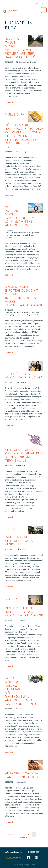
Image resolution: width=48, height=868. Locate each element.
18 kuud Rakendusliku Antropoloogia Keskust (19, 537)
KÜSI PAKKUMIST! (14, 858)
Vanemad (24, 837)
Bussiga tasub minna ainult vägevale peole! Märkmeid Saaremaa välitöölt (23, 48)
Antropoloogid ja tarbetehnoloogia (22, 775)
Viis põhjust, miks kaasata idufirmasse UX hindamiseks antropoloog (24, 216)
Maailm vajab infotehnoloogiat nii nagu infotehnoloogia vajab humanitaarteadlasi (24, 296)
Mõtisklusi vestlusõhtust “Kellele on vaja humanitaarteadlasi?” (25, 607)
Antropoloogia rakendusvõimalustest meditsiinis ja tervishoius (26, 455)
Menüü (44, 10)
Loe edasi (9, 102)
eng (38, 3)
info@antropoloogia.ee (12, 852)
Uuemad (11, 835)
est (44, 3)
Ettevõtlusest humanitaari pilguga (24, 376)
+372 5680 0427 (33, 852)
